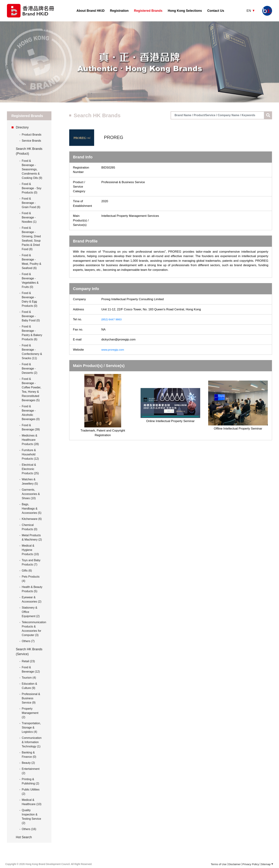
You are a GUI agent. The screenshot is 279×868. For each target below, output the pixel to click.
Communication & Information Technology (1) (32, 742)
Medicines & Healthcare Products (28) (30, 440)
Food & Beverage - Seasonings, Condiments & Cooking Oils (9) (32, 169)
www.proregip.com (114, 350)
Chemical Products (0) (29, 527)
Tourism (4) (29, 678)
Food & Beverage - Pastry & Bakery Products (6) (32, 333)
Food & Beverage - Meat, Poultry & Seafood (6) (31, 262)
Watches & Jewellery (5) (30, 481)
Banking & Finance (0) (29, 755)
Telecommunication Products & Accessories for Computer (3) (34, 629)
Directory (22, 127)
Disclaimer (235, 864)
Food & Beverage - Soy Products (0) (31, 188)
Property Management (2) (30, 713)
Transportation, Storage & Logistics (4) (31, 728)
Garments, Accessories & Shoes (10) (31, 494)
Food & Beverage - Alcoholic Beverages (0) (31, 413)
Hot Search (24, 837)
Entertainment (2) (31, 771)
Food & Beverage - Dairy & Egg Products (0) (29, 299)
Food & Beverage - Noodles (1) (29, 217)
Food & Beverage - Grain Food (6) (31, 203)
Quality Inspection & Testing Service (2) (31, 817)
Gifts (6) (27, 571)
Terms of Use (219, 864)
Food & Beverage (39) (31, 427)
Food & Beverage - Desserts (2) (29, 369)
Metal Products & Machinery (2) (32, 537)
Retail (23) (28, 661)
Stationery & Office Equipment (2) (31, 612)
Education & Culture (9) (29, 686)
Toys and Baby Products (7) (31, 562)
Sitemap (267, 864)
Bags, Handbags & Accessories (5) (31, 509)
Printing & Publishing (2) (30, 781)
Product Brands (30, 135)
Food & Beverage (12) (31, 669)
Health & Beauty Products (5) (32, 589)
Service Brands (30, 141)
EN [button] (249, 11)
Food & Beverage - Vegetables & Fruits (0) (30, 281)
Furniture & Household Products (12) (30, 454)
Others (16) (29, 829)
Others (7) (28, 641)
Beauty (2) (28, 763)
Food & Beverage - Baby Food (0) (31, 316)
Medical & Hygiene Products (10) (30, 550)
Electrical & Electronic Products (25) (30, 469)
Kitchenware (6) (32, 519)
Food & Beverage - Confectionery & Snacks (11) (32, 352)
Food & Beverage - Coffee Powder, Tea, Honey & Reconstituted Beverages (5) (31, 390)
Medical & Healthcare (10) (31, 802)
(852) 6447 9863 (113, 319)
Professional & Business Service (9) (31, 698)
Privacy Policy (251, 864)
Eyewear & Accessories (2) (31, 599)
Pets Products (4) (31, 579)
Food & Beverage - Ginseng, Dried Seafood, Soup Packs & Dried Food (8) (31, 238)
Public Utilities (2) (31, 792)
